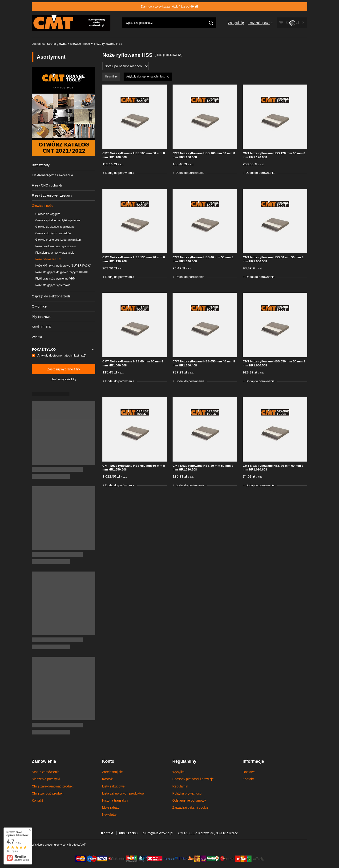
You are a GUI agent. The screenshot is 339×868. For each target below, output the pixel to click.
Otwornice (39, 306)
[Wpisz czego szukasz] (169, 23)
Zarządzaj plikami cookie (190, 807)
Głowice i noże (80, 44)
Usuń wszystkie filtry (64, 379)
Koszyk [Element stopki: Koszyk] (107, 779)
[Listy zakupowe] (260, 23)
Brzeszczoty (41, 165)
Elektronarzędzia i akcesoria (52, 175)
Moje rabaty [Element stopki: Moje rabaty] (111, 807)
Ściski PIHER (42, 327)
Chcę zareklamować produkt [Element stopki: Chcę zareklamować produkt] (53, 786)
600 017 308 (128, 833)
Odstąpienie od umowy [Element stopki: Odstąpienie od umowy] (189, 800)
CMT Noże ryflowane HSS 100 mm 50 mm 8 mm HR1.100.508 (134, 155)
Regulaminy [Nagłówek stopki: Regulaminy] (184, 761)
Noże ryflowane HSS (48, 259)
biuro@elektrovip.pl (158, 833)
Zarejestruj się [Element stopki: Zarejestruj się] (113, 772)
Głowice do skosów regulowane (55, 227)
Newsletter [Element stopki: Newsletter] (110, 815)
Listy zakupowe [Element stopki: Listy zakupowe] (113, 786)
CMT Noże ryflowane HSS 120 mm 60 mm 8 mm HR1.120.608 (274, 155)
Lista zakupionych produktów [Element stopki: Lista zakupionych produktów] (123, 793)
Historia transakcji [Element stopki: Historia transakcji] (115, 800)
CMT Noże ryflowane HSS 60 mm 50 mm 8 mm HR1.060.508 (273, 259)
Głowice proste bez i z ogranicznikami (59, 240)
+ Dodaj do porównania (118, 173)
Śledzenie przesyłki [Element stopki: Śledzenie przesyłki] (46, 779)
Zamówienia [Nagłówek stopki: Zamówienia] (44, 761)
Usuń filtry (111, 77)
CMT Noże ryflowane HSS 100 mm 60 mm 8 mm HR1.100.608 (204, 155)
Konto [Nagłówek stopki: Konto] (108, 761)
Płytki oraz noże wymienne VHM (55, 279)
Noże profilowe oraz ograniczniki (55, 246)
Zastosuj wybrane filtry (63, 369)
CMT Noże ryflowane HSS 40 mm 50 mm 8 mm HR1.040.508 (203, 259)
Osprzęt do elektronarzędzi (51, 296)
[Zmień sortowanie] (125, 66)
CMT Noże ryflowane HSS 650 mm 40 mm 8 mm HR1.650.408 (204, 363)
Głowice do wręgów (47, 214)
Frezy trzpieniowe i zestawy (52, 195)
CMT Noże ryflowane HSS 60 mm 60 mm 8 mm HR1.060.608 (133, 363)
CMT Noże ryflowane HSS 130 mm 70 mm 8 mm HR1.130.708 (134, 259)
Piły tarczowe (41, 317)
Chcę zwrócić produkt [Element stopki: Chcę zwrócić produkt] (48, 793)
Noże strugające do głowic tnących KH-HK (62, 272)
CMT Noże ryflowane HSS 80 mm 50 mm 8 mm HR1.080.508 (203, 468)
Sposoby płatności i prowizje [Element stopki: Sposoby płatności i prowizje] (193, 779)
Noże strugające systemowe (53, 285)
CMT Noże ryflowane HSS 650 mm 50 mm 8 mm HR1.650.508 (274, 363)
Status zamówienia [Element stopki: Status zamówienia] (46, 772)
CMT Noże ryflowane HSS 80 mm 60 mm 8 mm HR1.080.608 (273, 468)
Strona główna (57, 44)
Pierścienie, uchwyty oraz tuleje (55, 253)
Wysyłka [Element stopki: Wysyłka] (178, 772)
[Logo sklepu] (71, 23)
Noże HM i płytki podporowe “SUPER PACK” (63, 266)
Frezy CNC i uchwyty (47, 185)
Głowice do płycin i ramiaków (53, 233)
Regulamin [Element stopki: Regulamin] (180, 786)
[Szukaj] (211, 23)
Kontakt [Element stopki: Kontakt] (37, 800)
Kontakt (108, 833)
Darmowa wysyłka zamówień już (170, 6)
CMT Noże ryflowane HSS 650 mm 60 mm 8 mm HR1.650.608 (134, 468)
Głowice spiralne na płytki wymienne (58, 220)
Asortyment (51, 57)
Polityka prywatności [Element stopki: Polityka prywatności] (187, 793)
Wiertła (37, 337)
